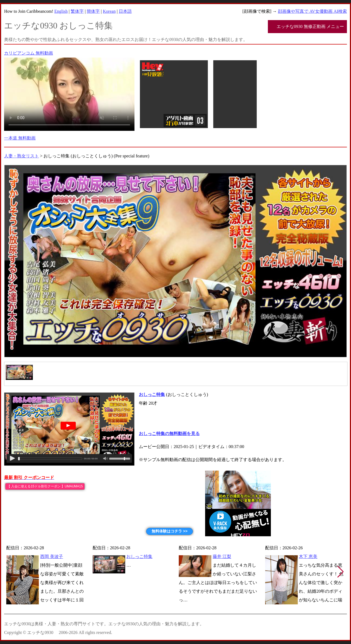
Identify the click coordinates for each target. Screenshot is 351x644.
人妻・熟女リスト (21, 156)
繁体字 (77, 11)
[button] (341, 572)
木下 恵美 (308, 556)
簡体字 (93, 11)
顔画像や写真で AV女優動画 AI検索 (312, 11)
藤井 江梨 (222, 556)
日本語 (125, 11)
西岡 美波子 (52, 556)
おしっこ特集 (139, 556)
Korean (109, 11)
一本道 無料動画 (20, 138)
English (61, 11)
